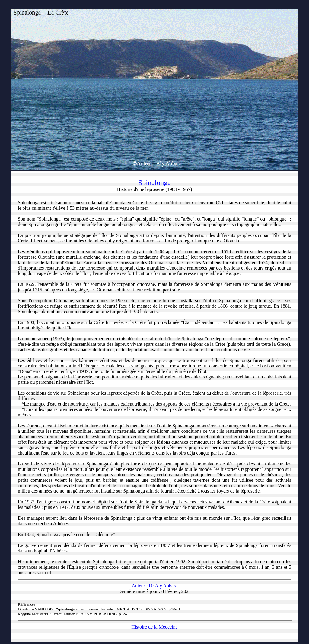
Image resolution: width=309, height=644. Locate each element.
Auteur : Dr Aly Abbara (154, 586)
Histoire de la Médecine (154, 627)
